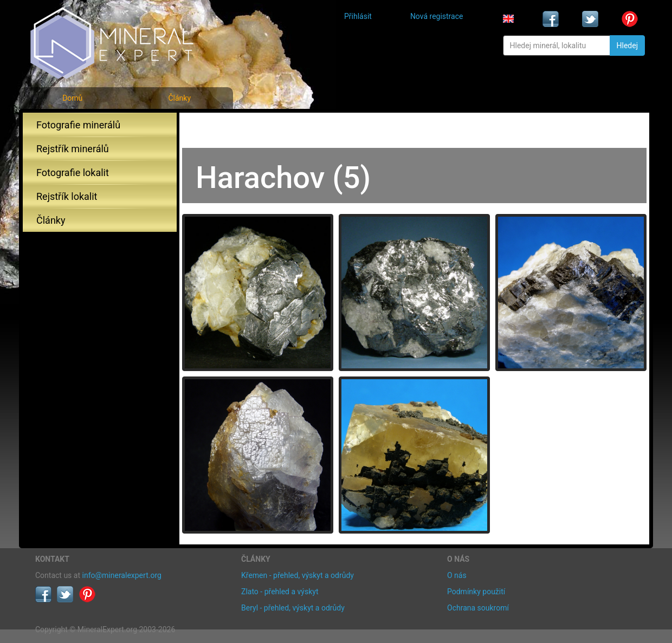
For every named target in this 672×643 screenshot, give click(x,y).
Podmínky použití (476, 592)
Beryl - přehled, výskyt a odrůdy (293, 608)
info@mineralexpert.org (122, 575)
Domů (72, 98)
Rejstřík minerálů (73, 149)
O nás (457, 575)
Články (179, 98)
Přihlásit (358, 16)
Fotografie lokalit (73, 173)
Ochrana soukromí (478, 608)
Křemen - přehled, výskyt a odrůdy (298, 575)
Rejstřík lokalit (67, 196)
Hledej (627, 46)
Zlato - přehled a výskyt (280, 592)
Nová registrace (437, 16)
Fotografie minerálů (78, 125)
